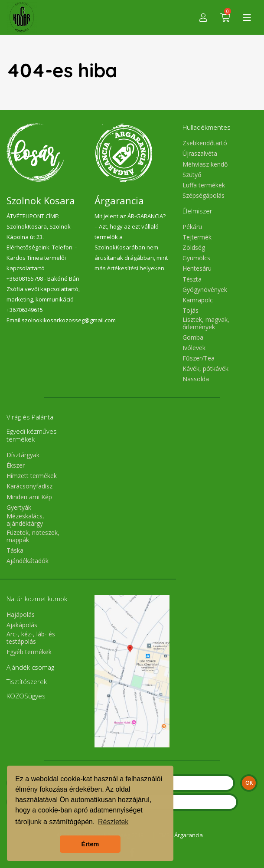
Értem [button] (90, 844)
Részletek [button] (113, 822)
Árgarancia (189, 835)
